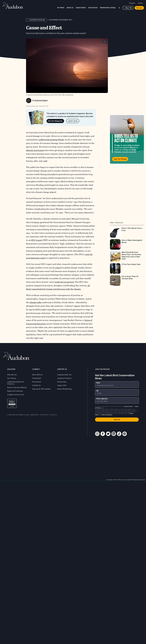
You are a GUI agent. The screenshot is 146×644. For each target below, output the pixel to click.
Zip (97, 391)
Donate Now (62, 382)
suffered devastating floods (51, 140)
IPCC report (37, 240)
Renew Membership (65, 389)
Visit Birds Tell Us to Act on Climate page (127, 139)
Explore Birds (81, 8)
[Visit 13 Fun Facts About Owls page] (127, 268)
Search (120, 7)
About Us (70, 8)
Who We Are (12, 375)
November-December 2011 (61, 20)
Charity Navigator (12, 403)
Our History (12, 378)
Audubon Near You (64, 375)
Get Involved (93, 8)
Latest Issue (73, 121)
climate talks (36, 302)
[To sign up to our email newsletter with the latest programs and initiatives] (117, 385)
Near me (129, 8)
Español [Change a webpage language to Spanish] (140, 3)
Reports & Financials (15, 391)
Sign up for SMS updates (41, 389)
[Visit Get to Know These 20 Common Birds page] (127, 281)
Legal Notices (34, 415)
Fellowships (37, 378)
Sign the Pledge (120, 159)
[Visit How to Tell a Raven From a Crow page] (127, 232)
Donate (139, 8)
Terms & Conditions (107, 415)
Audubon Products (64, 378)
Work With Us (37, 375)
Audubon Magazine (37, 20)
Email (98, 383)
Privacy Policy (44, 415)
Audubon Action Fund (16, 395)
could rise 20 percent (64, 282)
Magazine (132, 3)
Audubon (13, 5)
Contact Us (36, 385)
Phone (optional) (102, 399)
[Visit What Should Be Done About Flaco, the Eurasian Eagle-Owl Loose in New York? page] (127, 256)
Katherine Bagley (41, 100)
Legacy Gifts (62, 385)
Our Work (61, 8)
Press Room (37, 382)
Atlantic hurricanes (35, 150)
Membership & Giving (108, 8)
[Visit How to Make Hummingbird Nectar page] (127, 244)
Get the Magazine (55, 121)
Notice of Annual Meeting (17, 388)
